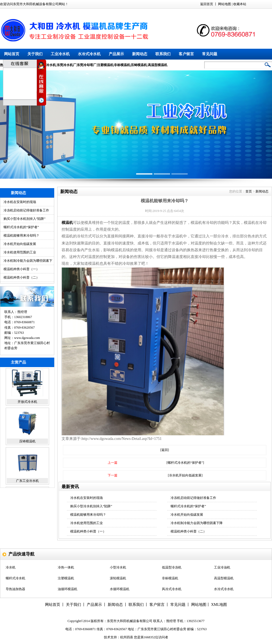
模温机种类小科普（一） (21, 269)
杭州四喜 (127, 637)
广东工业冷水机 (27, 482)
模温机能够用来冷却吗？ (21, 236)
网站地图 (225, 4)
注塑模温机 (66, 579)
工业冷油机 (222, 568)
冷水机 (11, 568)
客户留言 (186, 54)
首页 (249, 191)
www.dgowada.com (27, 338)
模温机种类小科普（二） (21, 277)
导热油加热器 (15, 590)
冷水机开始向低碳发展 (20, 244)
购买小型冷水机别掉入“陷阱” (25, 219)
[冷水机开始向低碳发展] (185, 475)
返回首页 (207, 4)
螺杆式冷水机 (15, 579)
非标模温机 (170, 579)
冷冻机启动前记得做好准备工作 (26, 210)
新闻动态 (140, 54)
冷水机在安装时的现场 (20, 202)
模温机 (67, 223)
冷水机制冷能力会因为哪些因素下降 (197, 523)
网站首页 (12, 54)
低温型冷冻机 (172, 568)
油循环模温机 (68, 590)
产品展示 (116, 54)
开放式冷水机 (27, 403)
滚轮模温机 (118, 579)
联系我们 (163, 54)
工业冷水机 (60, 54)
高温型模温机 (224, 579)
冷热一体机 (66, 568)
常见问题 (210, 54)
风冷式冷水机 (172, 590)
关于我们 (35, 54)
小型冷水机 (118, 568)
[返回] (165, 450)
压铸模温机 (27, 442)
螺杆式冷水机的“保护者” (21, 227)
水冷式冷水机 (89, 54)
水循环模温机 (120, 590)
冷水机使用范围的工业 (20, 252)
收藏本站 (240, 4)
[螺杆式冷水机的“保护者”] (185, 463)
